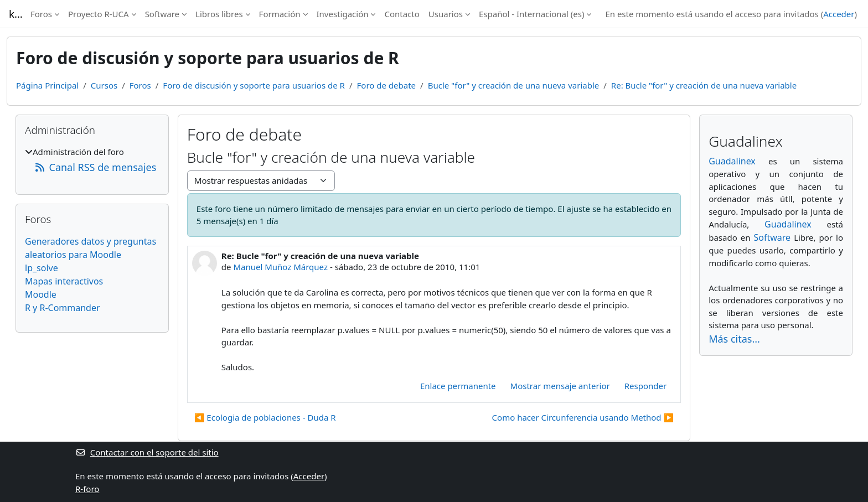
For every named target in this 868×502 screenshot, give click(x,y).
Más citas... (734, 339)
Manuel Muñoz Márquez (280, 267)
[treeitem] (92, 160)
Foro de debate (387, 85)
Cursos (104, 85)
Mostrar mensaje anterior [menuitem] (560, 386)
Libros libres (219, 14)
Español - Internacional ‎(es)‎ (531, 14)
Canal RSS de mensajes (95, 167)
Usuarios (446, 14)
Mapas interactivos (64, 281)
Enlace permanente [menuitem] (458, 386)
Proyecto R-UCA (99, 14)
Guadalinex (732, 161)
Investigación (343, 14)
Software (162, 14)
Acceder (839, 14)
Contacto (402, 14)
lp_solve (42, 268)
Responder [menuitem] (645, 386)
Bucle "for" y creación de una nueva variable (514, 85)
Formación (280, 14)
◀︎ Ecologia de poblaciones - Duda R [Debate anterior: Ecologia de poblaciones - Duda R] (265, 417)
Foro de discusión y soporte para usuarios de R (254, 85)
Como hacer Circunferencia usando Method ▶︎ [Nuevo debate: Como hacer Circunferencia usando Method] (583, 417)
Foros (41, 14)
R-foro (87, 489)
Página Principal (47, 85)
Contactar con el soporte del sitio (147, 452)
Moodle (41, 294)
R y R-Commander (63, 308)
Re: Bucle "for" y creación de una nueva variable (704, 85)
